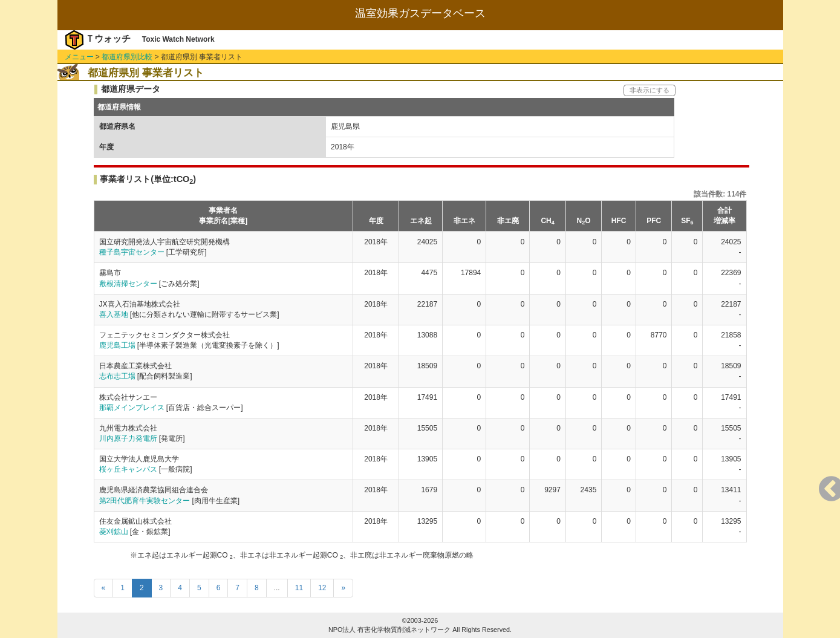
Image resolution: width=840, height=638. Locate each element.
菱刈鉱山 (114, 532)
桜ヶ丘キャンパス (128, 469)
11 (299, 588)
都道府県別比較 (127, 57)
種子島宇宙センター (132, 252)
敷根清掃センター (128, 284)
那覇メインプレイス (132, 408)
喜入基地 (114, 314)
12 (322, 588)
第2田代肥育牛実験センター (145, 501)
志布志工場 (117, 376)
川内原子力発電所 (128, 438)
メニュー (79, 57)
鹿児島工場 (117, 345)
